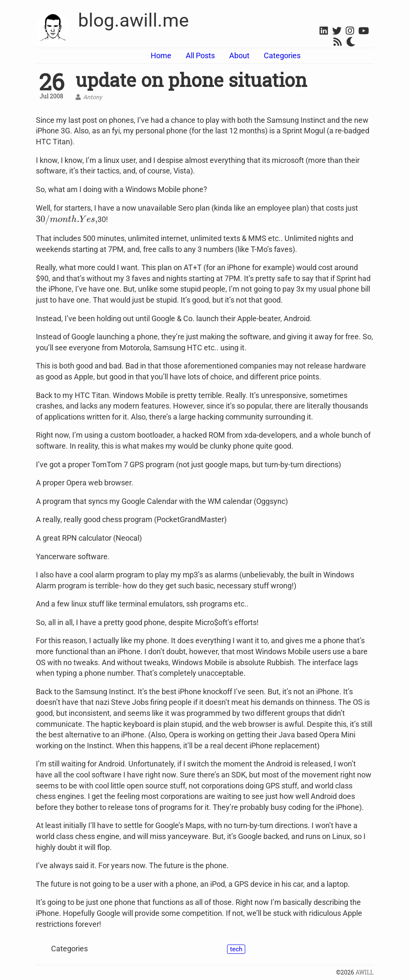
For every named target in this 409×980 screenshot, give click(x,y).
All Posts (200, 55)
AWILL (364, 972)
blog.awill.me (133, 20)
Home (161, 55)
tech (236, 949)
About (239, 55)
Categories (282, 55)
